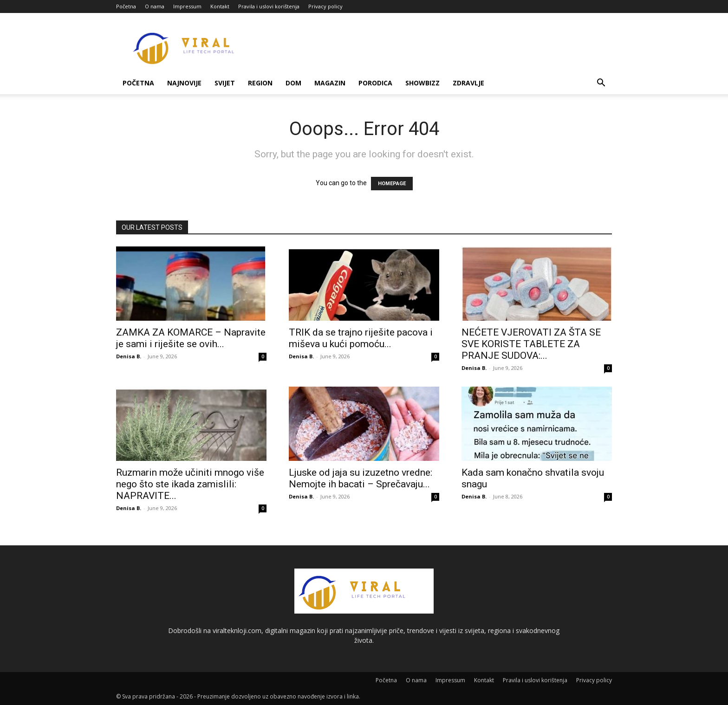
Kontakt (220, 6)
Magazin (330, 83)
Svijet (225, 83)
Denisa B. (129, 356)
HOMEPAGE (392, 184)
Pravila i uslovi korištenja (269, 6)
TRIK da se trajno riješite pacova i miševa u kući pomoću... (361, 338)
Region (260, 83)
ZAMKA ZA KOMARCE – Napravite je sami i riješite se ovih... (191, 338)
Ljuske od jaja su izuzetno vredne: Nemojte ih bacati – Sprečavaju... (361, 478)
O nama (155, 6)
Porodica (375, 83)
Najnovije (184, 83)
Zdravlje (468, 83)
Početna (126, 6)
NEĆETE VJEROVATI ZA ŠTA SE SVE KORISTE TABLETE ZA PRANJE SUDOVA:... (531, 344)
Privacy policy (325, 6)
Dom (293, 83)
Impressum (187, 6)
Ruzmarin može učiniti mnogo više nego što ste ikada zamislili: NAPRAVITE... (190, 484)
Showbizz (422, 83)
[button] (601, 84)
